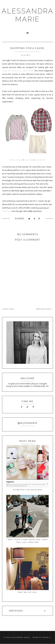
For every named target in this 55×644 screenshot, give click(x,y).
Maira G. (47, 637)
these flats (7, 211)
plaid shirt (29, 160)
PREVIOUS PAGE (45, 309)
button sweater (16, 160)
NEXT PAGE (8, 309)
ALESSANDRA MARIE (28, 15)
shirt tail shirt (40, 160)
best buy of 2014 (27, 592)
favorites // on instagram (28, 490)
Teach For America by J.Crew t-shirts (18, 71)
